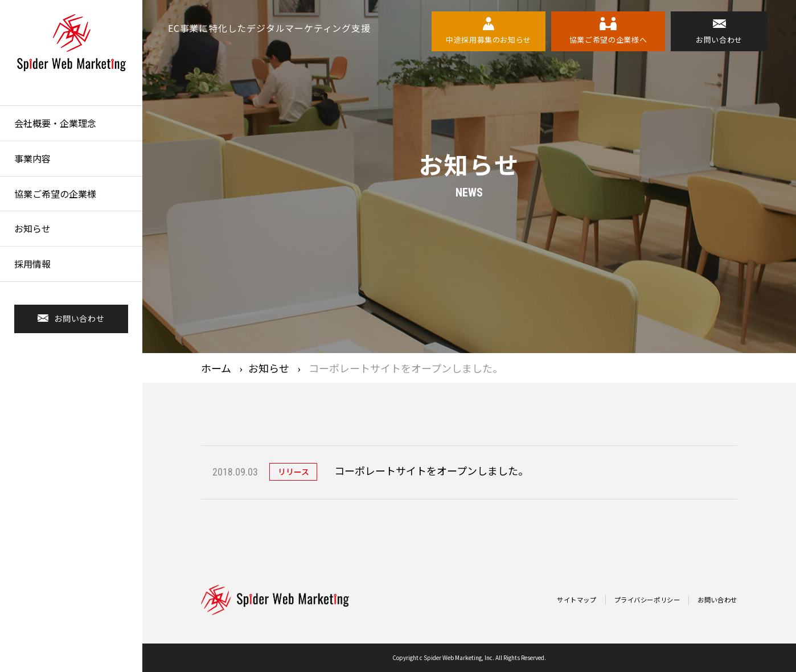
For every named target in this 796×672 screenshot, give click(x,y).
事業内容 (32, 158)
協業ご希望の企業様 (55, 194)
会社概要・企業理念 (55, 123)
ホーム (216, 368)
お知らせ (32, 228)
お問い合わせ (716, 600)
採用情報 (32, 264)
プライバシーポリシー (641, 600)
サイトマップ (565, 600)
